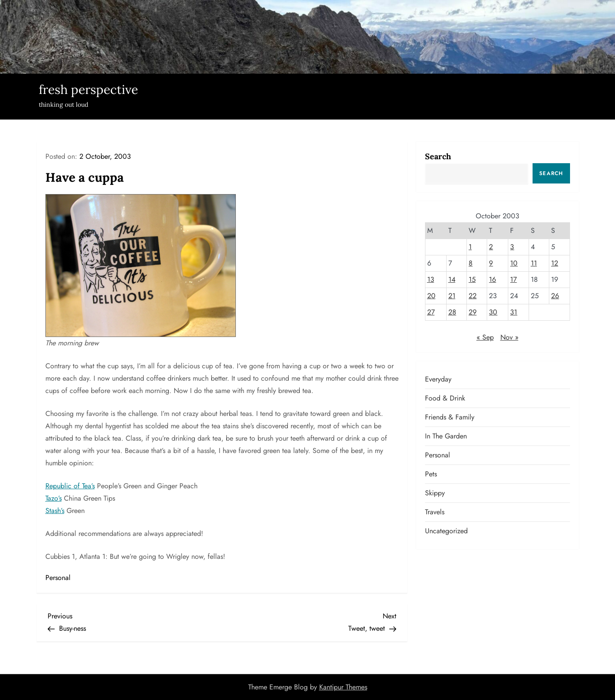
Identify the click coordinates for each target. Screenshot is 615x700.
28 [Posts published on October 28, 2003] (452, 312)
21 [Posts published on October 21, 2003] (452, 296)
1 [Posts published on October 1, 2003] (470, 247)
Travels (435, 512)
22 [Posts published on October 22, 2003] (473, 296)
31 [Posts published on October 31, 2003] (514, 312)
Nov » (509, 337)
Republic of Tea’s (70, 486)
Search (438, 156)
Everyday (438, 379)
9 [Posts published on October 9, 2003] (491, 263)
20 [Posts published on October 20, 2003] (431, 296)
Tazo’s (54, 498)
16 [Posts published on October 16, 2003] (492, 279)
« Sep (485, 337)
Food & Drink (445, 398)
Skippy (435, 493)
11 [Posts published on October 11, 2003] (534, 263)
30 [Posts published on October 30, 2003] (493, 312)
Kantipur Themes (343, 687)
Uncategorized (446, 531)
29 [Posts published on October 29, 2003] (473, 312)
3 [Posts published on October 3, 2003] (512, 247)
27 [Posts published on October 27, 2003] (431, 312)
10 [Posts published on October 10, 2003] (514, 263)
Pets (431, 474)
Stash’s (55, 511)
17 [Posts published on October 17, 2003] (513, 279)
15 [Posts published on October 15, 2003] (472, 279)
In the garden (446, 436)
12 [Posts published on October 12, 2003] (555, 263)
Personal (58, 578)
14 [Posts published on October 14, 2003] (452, 279)
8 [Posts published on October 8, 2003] (471, 263)
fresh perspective (88, 90)
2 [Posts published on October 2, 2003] (491, 247)
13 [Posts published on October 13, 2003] (431, 279)
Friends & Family (450, 417)
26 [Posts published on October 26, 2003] (555, 296)
